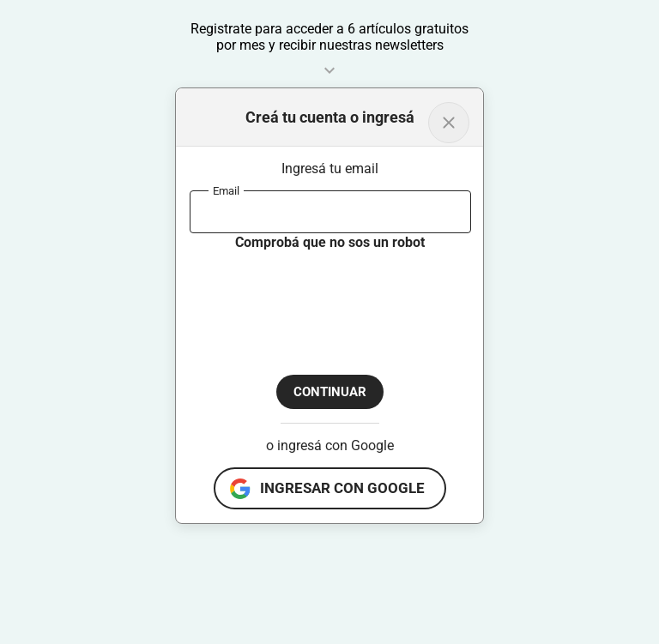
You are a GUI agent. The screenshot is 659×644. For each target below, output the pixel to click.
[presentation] (320, 298)
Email (226, 190)
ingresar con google (342, 488)
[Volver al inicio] (449, 123)
